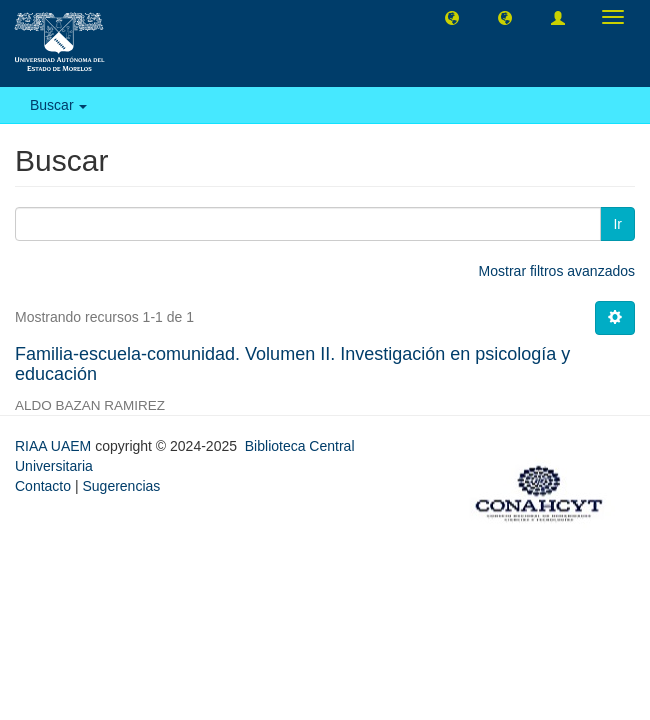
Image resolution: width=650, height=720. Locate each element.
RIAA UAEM (55, 446)
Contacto (43, 486)
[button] (452, 17)
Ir (617, 224)
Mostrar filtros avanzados (557, 271)
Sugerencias (121, 486)
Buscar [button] (58, 105)
